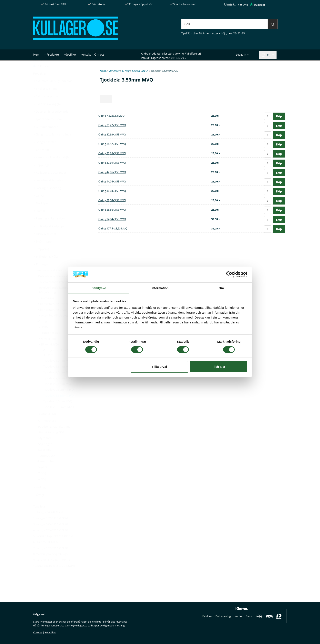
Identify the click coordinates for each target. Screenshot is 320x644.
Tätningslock (47, 466)
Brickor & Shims (45, 99)
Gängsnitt (43, 160)
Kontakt (86, 54)
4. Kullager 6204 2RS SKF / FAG (51, 540)
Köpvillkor (70, 54)
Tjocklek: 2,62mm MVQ (59, 400)
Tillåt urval (159, 367)
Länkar (39, 205)
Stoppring (43, 259)
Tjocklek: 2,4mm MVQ (58, 388)
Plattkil (39, 221)
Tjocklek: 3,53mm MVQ (59, 405)
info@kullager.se (151, 58)
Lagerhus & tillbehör (48, 190)
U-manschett (46, 471)
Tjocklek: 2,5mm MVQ (58, 394)
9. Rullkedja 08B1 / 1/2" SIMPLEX (52, 570)
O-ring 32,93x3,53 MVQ (112, 134)
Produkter (53, 54)
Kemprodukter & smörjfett (52, 167)
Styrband (45, 448)
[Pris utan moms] (43, 76)
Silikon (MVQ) (48, 354)
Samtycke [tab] (99, 288)
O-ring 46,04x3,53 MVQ (112, 191)
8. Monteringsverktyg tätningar (51, 564)
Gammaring (46, 308)
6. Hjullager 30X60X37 (46, 552)
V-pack (43, 477)
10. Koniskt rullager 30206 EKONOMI (54, 576)
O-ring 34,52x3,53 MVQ (112, 144)
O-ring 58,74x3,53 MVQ (112, 200)
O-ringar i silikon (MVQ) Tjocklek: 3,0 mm (65, 363)
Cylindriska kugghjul (48, 114)
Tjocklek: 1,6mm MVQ (58, 376)
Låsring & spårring (47, 198)
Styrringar (44, 454)
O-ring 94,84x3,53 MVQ (112, 219)
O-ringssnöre (46, 431)
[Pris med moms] (35, 76)
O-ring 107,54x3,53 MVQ (113, 228)
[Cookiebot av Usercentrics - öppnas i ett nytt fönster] (229, 274)
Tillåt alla (218, 367)
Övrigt (40, 505)
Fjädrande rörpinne (49, 129)
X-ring (41, 489)
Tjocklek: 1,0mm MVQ (58, 371)
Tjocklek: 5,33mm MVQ (59, 417)
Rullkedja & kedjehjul (49, 236)
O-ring (41, 331)
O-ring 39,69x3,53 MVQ (112, 163)
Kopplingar (42, 175)
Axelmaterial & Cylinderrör (53, 91)
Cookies (38, 632)
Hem (36, 54)
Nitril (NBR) (47, 349)
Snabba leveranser (183, 4)
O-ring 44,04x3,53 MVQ (112, 181)
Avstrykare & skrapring (52, 280)
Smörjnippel (43, 251)
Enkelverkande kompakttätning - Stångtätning (60, 300)
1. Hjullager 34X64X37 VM (48, 522)
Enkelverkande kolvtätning (56, 292)
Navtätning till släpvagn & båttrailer (63, 325)
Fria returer (97, 4)
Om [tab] (221, 288)
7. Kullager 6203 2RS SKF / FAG (51, 558)
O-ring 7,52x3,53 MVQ (111, 116)
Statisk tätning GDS (51, 442)
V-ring (41, 483)
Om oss (99, 54)
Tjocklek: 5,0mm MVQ (58, 411)
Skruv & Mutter (45, 244)
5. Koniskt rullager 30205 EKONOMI (53, 546)
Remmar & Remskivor (49, 228)
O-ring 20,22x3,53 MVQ (112, 125)
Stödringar (44, 460)
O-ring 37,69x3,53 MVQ (112, 153)
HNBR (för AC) (50, 343)
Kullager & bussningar (50, 183)
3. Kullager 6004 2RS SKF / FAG (51, 534)
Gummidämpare (46, 137)
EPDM (43, 337)
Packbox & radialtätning (53, 437)
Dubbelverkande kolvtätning (56, 286)
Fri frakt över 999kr (54, 4)
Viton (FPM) (47, 424)
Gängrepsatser (45, 152)
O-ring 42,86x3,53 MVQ (112, 172)
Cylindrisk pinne (46, 106)
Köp (279, 116)
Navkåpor (42, 213)
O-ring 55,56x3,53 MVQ (112, 210)
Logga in (241, 55)
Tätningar (41, 274)
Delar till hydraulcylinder (52, 121)
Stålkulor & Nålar (46, 267)
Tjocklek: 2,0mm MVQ (58, 382)
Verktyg (39, 497)
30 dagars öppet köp (139, 4)
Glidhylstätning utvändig (54, 320)
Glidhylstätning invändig (54, 314)
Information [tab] (160, 288)
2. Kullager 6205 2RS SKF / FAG (51, 528)
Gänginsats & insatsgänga (52, 144)
